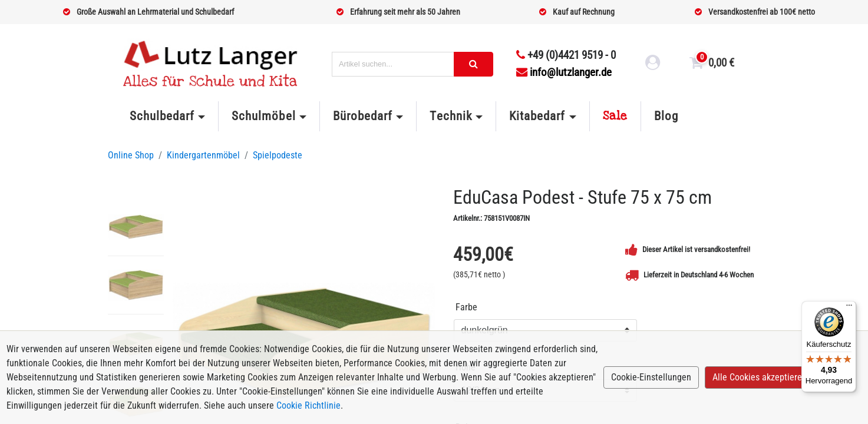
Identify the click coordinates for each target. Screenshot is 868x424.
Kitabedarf (537, 116)
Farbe (466, 307)
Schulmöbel (263, 116)
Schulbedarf (162, 116)
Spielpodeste (278, 155)
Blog (666, 116)
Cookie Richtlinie (308, 405)
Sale (615, 116)
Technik (450, 116)
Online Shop (131, 155)
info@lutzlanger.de (564, 72)
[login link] (653, 64)
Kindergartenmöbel (203, 155)
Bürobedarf (363, 116)
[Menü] (849, 308)
